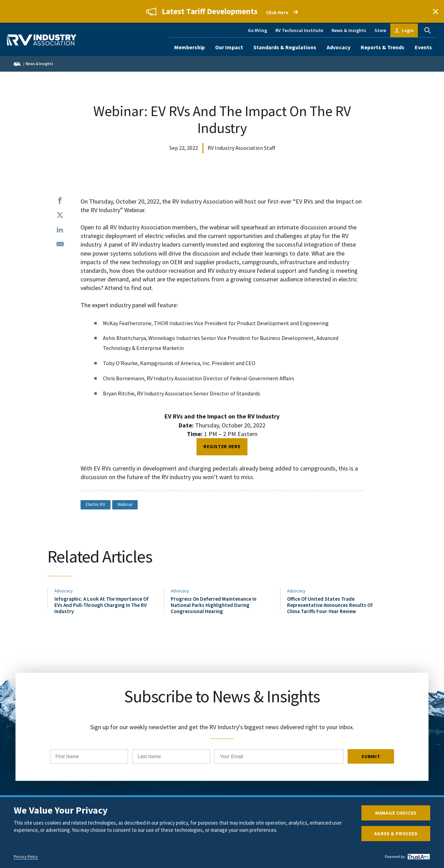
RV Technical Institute (299, 30)
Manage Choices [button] (396, 813)
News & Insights (349, 30)
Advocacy (339, 47)
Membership (189, 47)
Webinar (125, 504)
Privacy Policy (26, 857)
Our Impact (229, 47)
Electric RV (96, 504)
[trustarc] (418, 857)
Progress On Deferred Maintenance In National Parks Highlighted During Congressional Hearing (214, 605)
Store (380, 30)
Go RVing (257, 30)
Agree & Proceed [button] (396, 834)
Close (435, 11)
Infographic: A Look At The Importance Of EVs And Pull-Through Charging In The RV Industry (102, 605)
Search (427, 30)
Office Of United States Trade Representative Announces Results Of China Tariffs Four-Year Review (330, 605)
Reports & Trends (383, 47)
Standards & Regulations (285, 47)
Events (423, 47)
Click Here (277, 12)
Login (408, 30)
